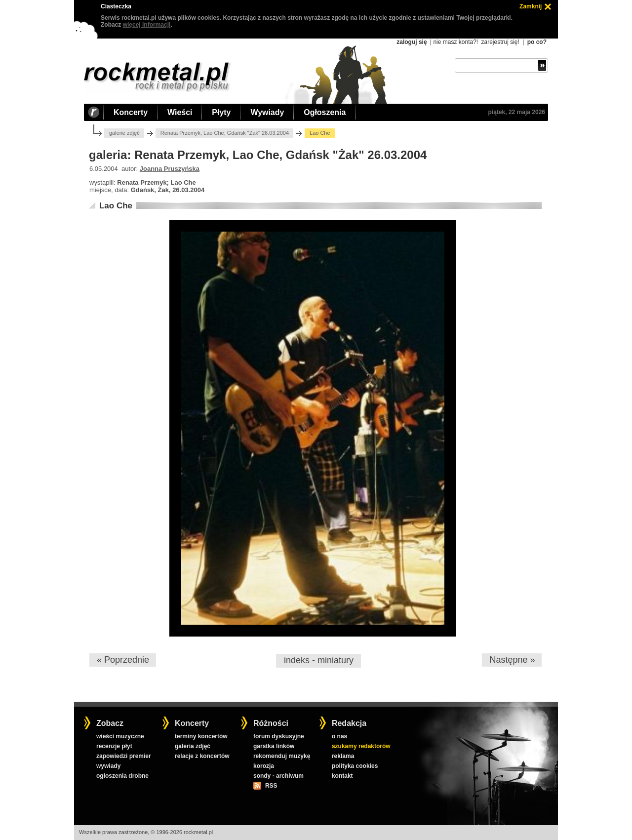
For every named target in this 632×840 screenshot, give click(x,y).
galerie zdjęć (124, 133)
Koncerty (131, 112)
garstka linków (274, 746)
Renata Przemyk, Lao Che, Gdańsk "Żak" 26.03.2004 (225, 133)
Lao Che (116, 206)
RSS (271, 786)
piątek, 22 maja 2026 (517, 112)
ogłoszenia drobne (122, 776)
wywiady (108, 766)
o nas (339, 736)
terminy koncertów (201, 736)
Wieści (180, 112)
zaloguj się (412, 42)
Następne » (512, 660)
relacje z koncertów (202, 756)
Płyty (221, 112)
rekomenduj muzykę (282, 756)
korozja (264, 766)
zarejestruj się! (500, 42)
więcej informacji (147, 25)
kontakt (342, 776)
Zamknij (531, 6)
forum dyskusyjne (279, 736)
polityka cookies (355, 766)
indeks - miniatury (319, 660)
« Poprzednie (123, 660)
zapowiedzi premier (124, 756)
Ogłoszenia (325, 112)
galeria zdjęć (193, 746)
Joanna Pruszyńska (170, 169)
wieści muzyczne (120, 736)
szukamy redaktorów (361, 746)
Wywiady (267, 112)
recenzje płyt (114, 746)
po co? (537, 42)
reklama (343, 756)
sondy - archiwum (278, 776)
